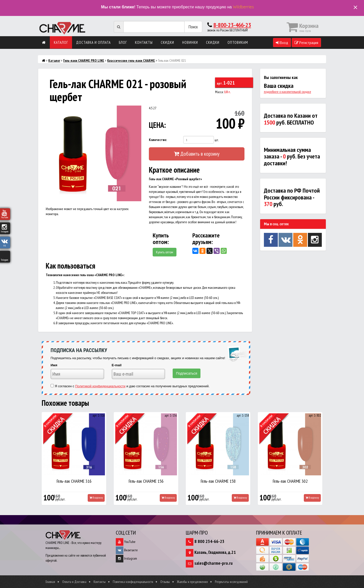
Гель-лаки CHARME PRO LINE (84, 60)
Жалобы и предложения (192, 582)
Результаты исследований (231, 582)
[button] (137, 110)
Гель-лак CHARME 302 (290, 481)
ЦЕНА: (157, 125)
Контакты (144, 42)
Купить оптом (165, 252)
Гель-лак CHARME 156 (146, 481)
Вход (282, 43)
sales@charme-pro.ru (213, 563)
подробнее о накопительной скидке (288, 92)
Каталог (61, 42)
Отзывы (165, 582)
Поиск (193, 27)
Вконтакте (127, 550)
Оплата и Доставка (74, 582)
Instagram (126, 558)
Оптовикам (238, 42)
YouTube (126, 542)
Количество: (158, 140)
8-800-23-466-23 (232, 25)
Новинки (190, 42)
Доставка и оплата (93, 42)
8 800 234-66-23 (209, 541)
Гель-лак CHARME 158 (218, 481)
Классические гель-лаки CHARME (131, 60)
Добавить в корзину (197, 154)
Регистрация (306, 43)
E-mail (117, 365)
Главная (50, 582)
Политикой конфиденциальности (100, 386)
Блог (123, 42)
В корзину (96, 498)
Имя (54, 365)
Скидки (167, 42)
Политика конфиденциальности (133, 582)
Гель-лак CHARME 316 (74, 481)
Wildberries (243, 7)
